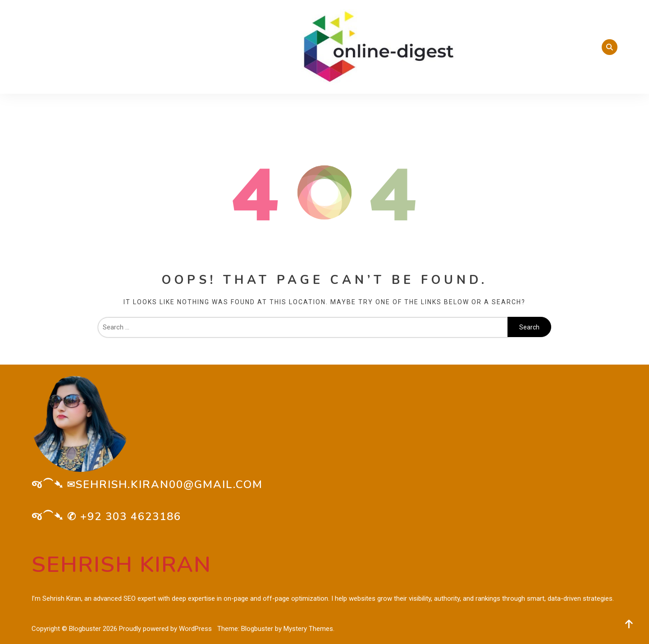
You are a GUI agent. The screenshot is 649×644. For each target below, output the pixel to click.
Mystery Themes (308, 629)
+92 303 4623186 (131, 516)
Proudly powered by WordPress (166, 629)
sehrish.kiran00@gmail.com (169, 484)
